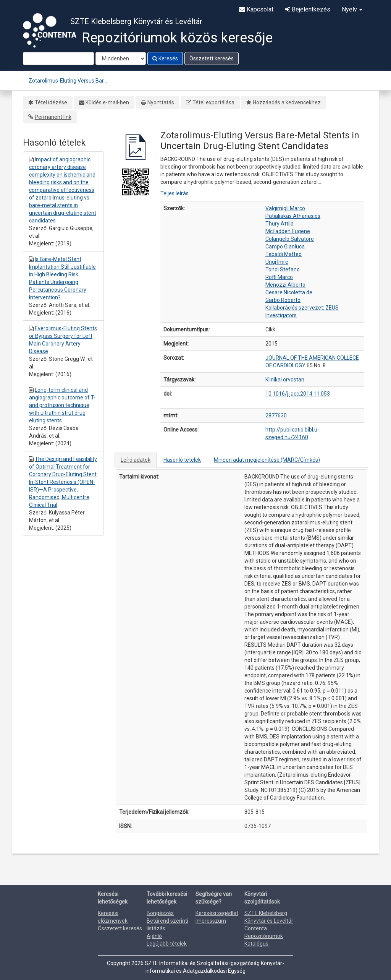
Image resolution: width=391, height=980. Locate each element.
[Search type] (121, 58)
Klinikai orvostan (285, 380)
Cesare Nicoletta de (289, 292)
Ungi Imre (277, 262)
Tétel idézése (51, 102)
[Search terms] (58, 58)
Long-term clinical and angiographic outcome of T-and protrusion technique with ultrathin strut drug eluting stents (62, 405)
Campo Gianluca (285, 247)
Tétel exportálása (213, 102)
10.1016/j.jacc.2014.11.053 (298, 394)
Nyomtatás (161, 102)
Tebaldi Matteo (284, 254)
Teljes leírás (174, 193)
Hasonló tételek (182, 460)
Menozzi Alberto (285, 285)
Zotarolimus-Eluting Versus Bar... (68, 81)
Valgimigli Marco (285, 208)
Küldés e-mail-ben (107, 102)
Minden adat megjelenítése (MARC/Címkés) (267, 460)
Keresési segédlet (217, 913)
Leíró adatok (136, 460)
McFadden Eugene (288, 231)
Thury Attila (280, 224)
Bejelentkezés (308, 9)
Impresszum (211, 921)
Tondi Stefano (283, 269)
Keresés (165, 58)
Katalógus (256, 944)
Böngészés (160, 913)
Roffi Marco (279, 277)
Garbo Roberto (283, 300)
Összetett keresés (212, 58)
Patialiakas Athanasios (293, 216)
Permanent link (53, 117)
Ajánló (154, 936)
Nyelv (352, 9)
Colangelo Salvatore (290, 239)
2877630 (276, 415)
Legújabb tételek (167, 944)
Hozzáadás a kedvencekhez (287, 102)
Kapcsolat (256, 9)
